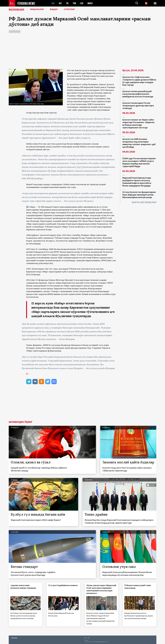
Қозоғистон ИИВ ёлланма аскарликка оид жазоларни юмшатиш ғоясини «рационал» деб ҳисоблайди (139, 143)
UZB (82, 3)
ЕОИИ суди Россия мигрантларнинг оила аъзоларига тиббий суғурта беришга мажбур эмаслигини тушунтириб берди (139, 162)
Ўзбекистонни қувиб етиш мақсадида (137, 587)
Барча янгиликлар (144, 202)
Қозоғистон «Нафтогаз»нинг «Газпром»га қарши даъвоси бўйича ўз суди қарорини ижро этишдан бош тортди (139, 81)
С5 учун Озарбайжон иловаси (63, 585)
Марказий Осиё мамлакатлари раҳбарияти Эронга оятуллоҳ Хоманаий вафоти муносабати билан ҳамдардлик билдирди (137, 182)
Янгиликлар (16, 9)
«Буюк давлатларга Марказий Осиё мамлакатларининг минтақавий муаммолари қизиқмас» (101, 589)
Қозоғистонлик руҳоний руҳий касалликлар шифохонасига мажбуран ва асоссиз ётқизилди (138, 94)
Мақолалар (37, 9)
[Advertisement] (82, 52)
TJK (67, 3)
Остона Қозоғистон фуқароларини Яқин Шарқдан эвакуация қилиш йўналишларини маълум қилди (139, 195)
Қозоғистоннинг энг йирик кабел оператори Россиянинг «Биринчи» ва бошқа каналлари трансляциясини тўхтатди (139, 124)
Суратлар (69, 9)
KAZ (53, 3)
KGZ (60, 3)
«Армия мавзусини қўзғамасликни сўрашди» (23, 587)
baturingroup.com (100, 642)
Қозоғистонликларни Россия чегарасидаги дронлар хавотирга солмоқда (138, 106)
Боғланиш (14, 638)
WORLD (90, 3)
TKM (74, 3)
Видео (54, 9)
